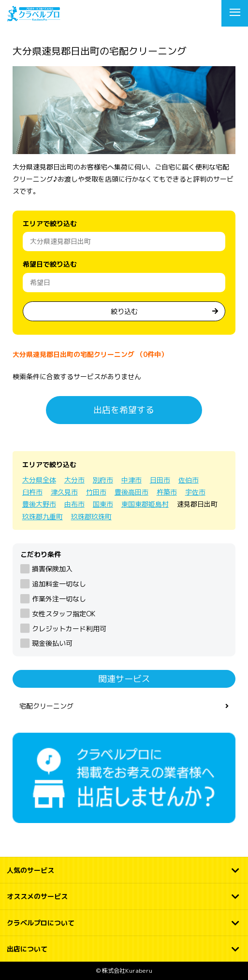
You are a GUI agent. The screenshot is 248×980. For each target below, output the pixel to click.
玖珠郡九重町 (43, 517)
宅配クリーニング (46, 706)
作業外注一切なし (59, 599)
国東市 (103, 504)
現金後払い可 (52, 643)
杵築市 (167, 492)
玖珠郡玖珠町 (91, 517)
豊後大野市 (39, 504)
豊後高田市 (131, 492)
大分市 (74, 480)
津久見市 (64, 492)
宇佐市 (195, 492)
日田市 (160, 480)
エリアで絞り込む (50, 223)
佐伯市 (189, 480)
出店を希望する (124, 410)
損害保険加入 (52, 569)
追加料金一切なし (59, 584)
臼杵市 (32, 492)
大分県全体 (39, 480)
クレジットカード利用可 (69, 629)
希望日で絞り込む (50, 264)
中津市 (131, 480)
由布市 (74, 504)
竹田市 (96, 492)
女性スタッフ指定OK (64, 614)
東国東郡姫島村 (145, 504)
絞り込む (124, 311)
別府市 (103, 480)
